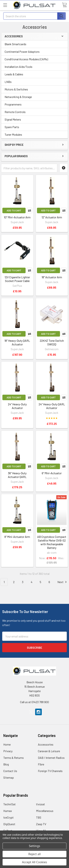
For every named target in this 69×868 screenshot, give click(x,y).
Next (63, 582)
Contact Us (10, 771)
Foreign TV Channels (50, 771)
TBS (39, 817)
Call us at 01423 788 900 (34, 702)
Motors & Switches (16, 89)
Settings (34, 846)
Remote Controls (15, 112)
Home (7, 744)
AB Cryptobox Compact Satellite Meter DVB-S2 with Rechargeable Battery (52, 542)
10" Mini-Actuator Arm (17, 217)
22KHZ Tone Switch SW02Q (52, 342)
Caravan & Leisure (49, 751)
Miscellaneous (45, 811)
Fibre (41, 764)
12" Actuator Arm (52, 217)
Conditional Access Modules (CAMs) (26, 59)
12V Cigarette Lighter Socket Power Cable (17, 279)
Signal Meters (13, 119)
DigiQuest (9, 824)
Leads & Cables (14, 74)
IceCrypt (8, 817)
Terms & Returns (14, 758)
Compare (29, 210)
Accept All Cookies (35, 862)
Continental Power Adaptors (22, 52)
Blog (6, 764)
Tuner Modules (13, 134)
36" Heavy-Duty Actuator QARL (17, 475)
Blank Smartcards (15, 44)
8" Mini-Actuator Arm (17, 537)
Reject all (34, 854)
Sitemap (9, 777)
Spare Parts (12, 127)
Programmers (13, 104)
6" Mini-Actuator (52, 473)
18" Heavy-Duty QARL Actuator (17, 342)
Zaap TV (41, 824)
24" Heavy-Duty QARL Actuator (52, 406)
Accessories (46, 744)
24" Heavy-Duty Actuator (17, 406)
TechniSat (9, 804)
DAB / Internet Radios (51, 758)
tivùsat (40, 804)
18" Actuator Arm (52, 277)
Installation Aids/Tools (18, 67)
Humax (8, 811)
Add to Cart (14, 210)
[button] (64, 168)
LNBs (8, 82)
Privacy (8, 751)
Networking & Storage (18, 97)
